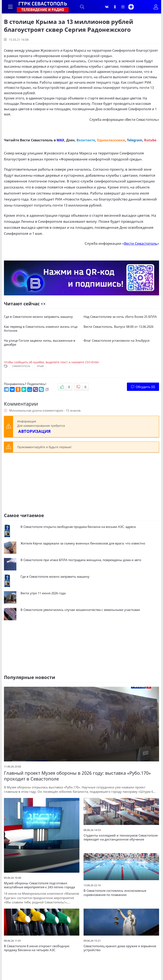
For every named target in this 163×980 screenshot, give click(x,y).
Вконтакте (86, 140)
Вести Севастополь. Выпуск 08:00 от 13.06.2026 (119, 327)
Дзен (70, 140)
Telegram (135, 140)
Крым (40, 366)
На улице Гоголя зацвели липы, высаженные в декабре (40, 343)
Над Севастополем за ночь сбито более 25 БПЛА (120, 317)
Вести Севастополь (142, 120)
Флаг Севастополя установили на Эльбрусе (117, 341)
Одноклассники (111, 140)
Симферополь (21, 366)
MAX (60, 140)
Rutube (150, 140)
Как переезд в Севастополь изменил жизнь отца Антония (41, 329)
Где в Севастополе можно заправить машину (38, 317)
